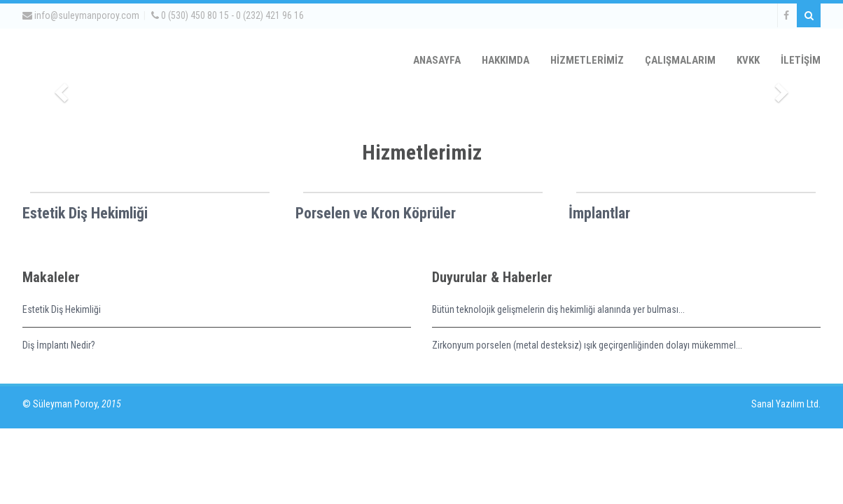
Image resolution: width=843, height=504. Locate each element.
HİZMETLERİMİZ (587, 60)
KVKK (748, 60)
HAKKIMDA (506, 60)
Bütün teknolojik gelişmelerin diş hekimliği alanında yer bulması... (558, 309)
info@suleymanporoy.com (81, 15)
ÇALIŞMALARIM (680, 60)
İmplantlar (599, 213)
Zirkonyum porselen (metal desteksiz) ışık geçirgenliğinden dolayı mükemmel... (587, 345)
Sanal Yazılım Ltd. (785, 404)
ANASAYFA (437, 60)
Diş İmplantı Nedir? (59, 345)
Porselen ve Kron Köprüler (376, 213)
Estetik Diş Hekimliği (85, 213)
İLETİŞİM (801, 60)
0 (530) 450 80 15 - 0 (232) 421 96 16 (228, 15)
